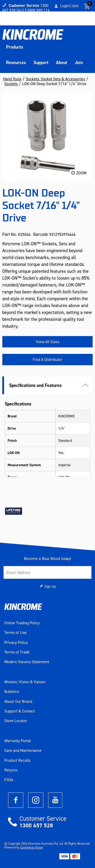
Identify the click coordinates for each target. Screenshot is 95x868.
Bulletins (12, 692)
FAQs (9, 780)
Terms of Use (15, 633)
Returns (11, 770)
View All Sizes (48, 342)
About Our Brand (18, 702)
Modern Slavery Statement (27, 662)
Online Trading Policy (22, 623)
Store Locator (16, 721)
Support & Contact (20, 711)
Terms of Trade (17, 652)
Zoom (81, 173)
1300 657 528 (36, 825)
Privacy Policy (16, 643)
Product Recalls (17, 760)
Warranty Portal (18, 741)
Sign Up (50, 587)
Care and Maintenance (23, 751)
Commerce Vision (32, 847)
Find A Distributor (48, 360)
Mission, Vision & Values (25, 682)
